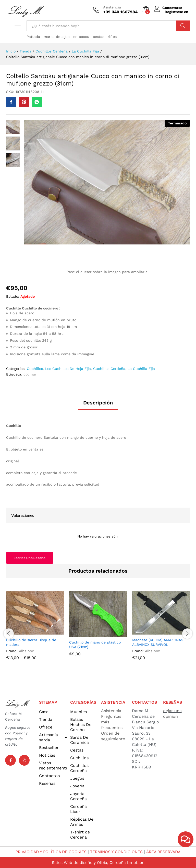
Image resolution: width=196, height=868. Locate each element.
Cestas (77, 750)
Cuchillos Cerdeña (109, 369)
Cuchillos (35, 369)
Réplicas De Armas (82, 822)
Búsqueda (183, 26)
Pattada (33, 37)
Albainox (26, 651)
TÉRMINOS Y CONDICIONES (117, 852)
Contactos (49, 776)
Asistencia (112, 7)
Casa (44, 712)
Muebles (78, 712)
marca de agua (57, 37)
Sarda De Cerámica (79, 740)
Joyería (77, 786)
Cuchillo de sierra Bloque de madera (31, 642)
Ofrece (46, 727)
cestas (99, 37)
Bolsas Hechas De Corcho (81, 725)
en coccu (81, 37)
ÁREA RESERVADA (166, 852)
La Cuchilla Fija (141, 369)
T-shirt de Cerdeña (80, 835)
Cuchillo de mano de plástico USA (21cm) (95, 645)
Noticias (47, 755)
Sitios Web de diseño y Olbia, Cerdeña (89, 862)
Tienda (46, 719)
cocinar (30, 374)
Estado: (13, 296)
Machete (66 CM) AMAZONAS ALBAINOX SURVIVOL (158, 642)
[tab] (98, 405)
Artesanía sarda (53, 737)
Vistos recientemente (53, 765)
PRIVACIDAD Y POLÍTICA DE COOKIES (49, 852)
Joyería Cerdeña (78, 796)
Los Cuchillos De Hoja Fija (68, 369)
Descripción (98, 403)
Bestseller (49, 748)
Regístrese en (176, 12)
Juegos (77, 778)
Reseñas (47, 783)
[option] (35, 629)
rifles (112, 37)
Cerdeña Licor (78, 809)
